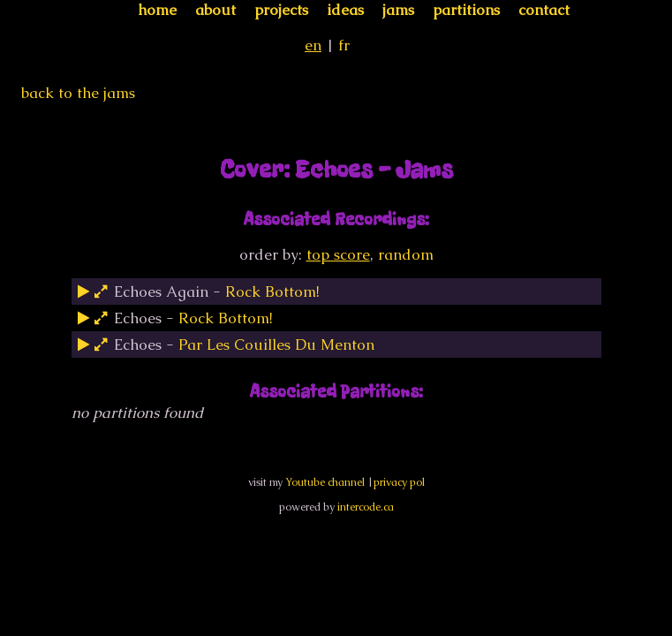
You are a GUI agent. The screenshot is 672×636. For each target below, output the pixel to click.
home (157, 10)
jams (398, 10)
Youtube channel (325, 482)
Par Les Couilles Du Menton (276, 344)
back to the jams (78, 93)
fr (344, 45)
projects (281, 10)
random (406, 254)
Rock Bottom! (272, 291)
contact (544, 10)
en (313, 45)
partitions (466, 10)
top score (338, 254)
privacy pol (399, 482)
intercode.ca (366, 507)
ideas (345, 10)
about (215, 10)
